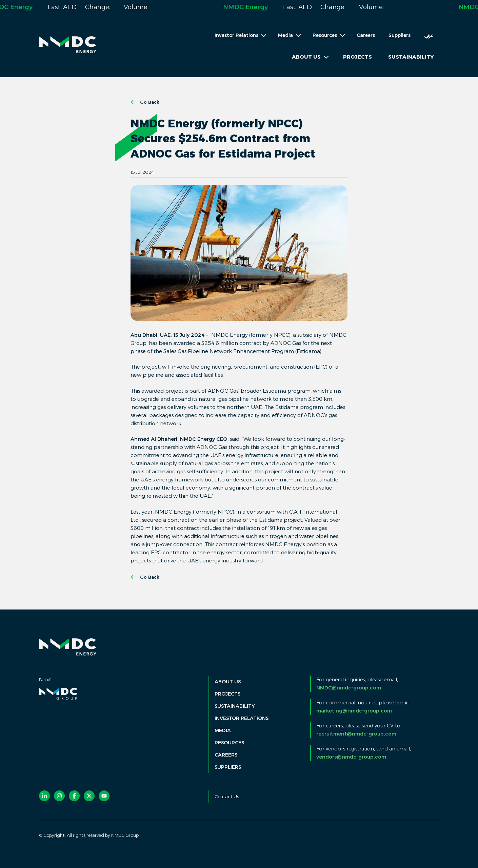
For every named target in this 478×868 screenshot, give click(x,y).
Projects (357, 57)
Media (223, 730)
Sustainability (411, 57)
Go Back (145, 102)
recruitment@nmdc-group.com (356, 734)
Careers (366, 35)
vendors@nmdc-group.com (351, 757)
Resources (229, 743)
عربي (429, 35)
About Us (228, 682)
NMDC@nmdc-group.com (349, 688)
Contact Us (227, 797)
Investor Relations (242, 718)
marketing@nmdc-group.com (354, 711)
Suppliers (400, 35)
